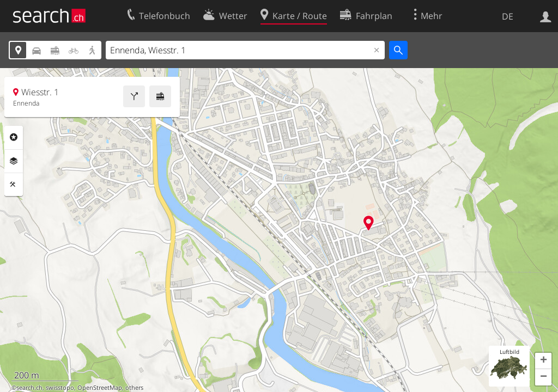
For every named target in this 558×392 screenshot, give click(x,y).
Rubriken (14, 137)
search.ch (29, 388)
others (134, 388)
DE (508, 16)
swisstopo (60, 388)
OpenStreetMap (100, 388)
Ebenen (14, 161)
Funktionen (14, 185)
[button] (543, 361)
